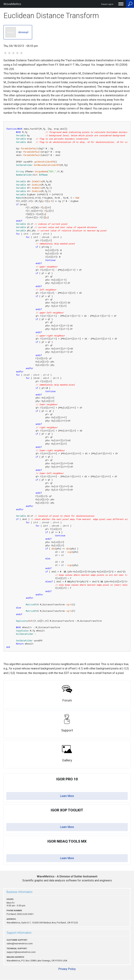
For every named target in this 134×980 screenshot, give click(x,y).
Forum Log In (107, 4)
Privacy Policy (67, 969)
